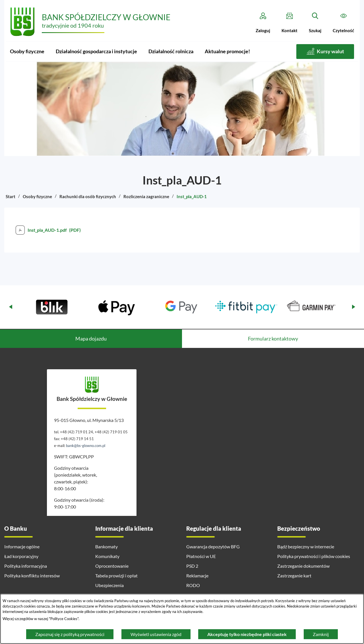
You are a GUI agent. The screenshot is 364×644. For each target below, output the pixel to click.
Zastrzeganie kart (294, 576)
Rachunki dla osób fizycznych (88, 196)
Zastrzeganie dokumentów (303, 566)
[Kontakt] (289, 23)
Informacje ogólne (22, 546)
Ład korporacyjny (21, 556)
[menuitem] (27, 52)
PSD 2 (192, 566)
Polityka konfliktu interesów (32, 576)
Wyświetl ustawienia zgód (156, 634)
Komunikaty (107, 556)
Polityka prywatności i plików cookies (314, 556)
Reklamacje (197, 576)
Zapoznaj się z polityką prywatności (70, 634)
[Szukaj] (315, 23)
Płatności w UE (201, 556)
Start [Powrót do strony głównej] (11, 196)
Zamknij (321, 634)
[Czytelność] (343, 23)
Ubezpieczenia (109, 585)
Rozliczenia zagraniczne (146, 196)
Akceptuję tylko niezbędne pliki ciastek (247, 634)
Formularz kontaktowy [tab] (273, 339)
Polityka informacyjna (26, 566)
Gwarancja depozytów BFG (213, 546)
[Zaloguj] (263, 23)
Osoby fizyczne (37, 196)
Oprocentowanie (112, 566)
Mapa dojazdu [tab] (91, 339)
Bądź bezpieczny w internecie (306, 546)
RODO (193, 585)
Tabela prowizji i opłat (116, 576)
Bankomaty (106, 546)
